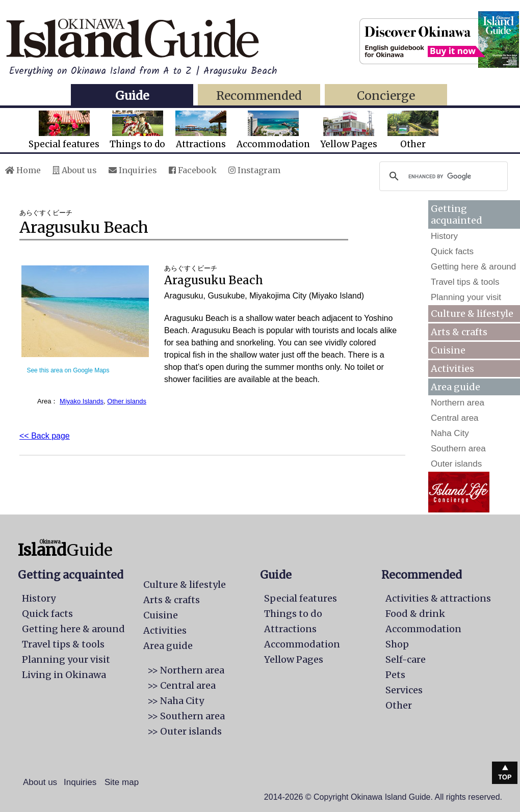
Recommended (259, 96)
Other (413, 130)
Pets (395, 675)
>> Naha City (176, 701)
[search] (442, 176)
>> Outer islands (185, 731)
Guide (132, 96)
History (444, 236)
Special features (64, 130)
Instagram (254, 170)
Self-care (406, 659)
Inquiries (133, 170)
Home (23, 170)
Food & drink (415, 614)
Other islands (127, 401)
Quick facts (452, 251)
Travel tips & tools (465, 282)
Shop (397, 644)
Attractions (201, 130)
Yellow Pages (349, 130)
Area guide (168, 646)
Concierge (386, 96)
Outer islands (456, 464)
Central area (455, 418)
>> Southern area (186, 716)
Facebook (193, 170)
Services (404, 690)
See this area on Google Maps (68, 370)
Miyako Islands (82, 401)
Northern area (458, 403)
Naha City (450, 433)
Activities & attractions (438, 598)
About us (75, 170)
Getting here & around (473, 267)
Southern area (458, 449)
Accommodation (273, 130)
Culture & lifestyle (472, 314)
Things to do (137, 130)
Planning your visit (466, 297)
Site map (122, 782)
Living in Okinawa (64, 675)
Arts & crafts (459, 332)
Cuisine (448, 350)
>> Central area (181, 685)
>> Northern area (186, 670)
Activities (452, 369)
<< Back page (45, 436)
